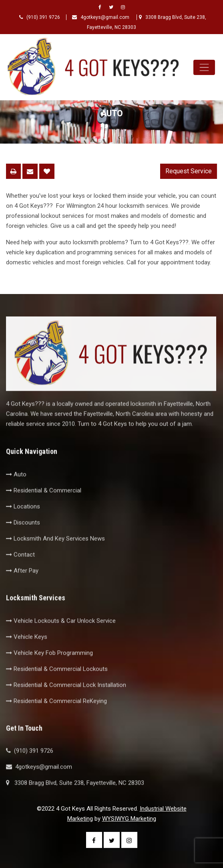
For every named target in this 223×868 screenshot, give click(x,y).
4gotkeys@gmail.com (101, 17)
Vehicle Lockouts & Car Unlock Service (61, 635)
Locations (23, 521)
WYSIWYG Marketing (129, 819)
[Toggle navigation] (204, 67)
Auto (16, 489)
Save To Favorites (47, 171)
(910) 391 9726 (40, 17)
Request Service (189, 171)
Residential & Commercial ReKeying (56, 716)
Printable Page (13, 171)
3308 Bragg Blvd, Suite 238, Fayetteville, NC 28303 (75, 798)
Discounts (23, 537)
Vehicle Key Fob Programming (49, 667)
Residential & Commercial (44, 505)
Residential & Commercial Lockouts (57, 683)
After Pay (22, 585)
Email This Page (30, 171)
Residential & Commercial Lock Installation (66, 700)
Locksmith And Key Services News (55, 553)
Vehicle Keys (27, 651)
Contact (20, 569)
